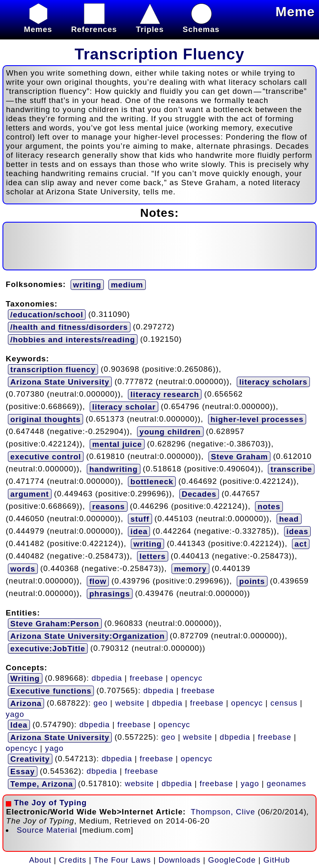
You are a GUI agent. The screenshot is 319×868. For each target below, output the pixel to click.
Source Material (47, 830)
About (40, 860)
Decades (199, 494)
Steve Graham (239, 457)
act (301, 544)
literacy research (165, 394)
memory (190, 569)
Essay (23, 771)
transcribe (291, 469)
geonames (286, 783)
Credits (73, 860)
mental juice (117, 444)
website (130, 703)
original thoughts (45, 419)
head (289, 519)
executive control (46, 457)
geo (101, 703)
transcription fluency (53, 369)
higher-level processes (257, 419)
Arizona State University (60, 382)
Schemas (201, 25)
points (252, 581)
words (23, 569)
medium (127, 285)
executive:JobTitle (48, 649)
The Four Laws (122, 860)
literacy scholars (273, 382)
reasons (109, 506)
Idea (19, 725)
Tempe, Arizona (42, 784)
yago (15, 714)
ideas (298, 531)
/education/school (47, 315)
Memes (38, 25)
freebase (146, 678)
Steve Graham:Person (55, 624)
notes (269, 506)
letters (153, 556)
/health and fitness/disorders (69, 327)
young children (170, 432)
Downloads (180, 860)
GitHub (277, 860)
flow (98, 581)
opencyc (187, 678)
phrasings (110, 594)
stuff (140, 519)
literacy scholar (124, 407)
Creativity (30, 759)
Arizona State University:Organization (88, 636)
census (284, 703)
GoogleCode (232, 860)
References (94, 25)
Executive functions (51, 691)
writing (87, 285)
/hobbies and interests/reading (73, 340)
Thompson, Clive (223, 812)
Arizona (26, 703)
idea (139, 531)
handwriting (114, 469)
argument (30, 494)
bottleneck (152, 482)
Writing (25, 678)
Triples (150, 25)
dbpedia (107, 678)
